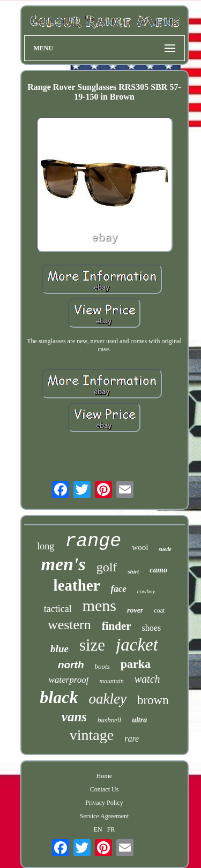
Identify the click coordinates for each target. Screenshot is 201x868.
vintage (92, 735)
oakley (107, 699)
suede (165, 549)
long (46, 546)
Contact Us (105, 789)
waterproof (68, 680)
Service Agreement (105, 816)
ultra (139, 720)
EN (98, 829)
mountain (111, 681)
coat (159, 610)
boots (102, 666)
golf (107, 567)
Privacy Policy (104, 803)
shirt (133, 571)
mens (99, 605)
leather (77, 585)
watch (147, 679)
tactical (58, 609)
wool (140, 547)
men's (64, 564)
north (71, 665)
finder (117, 626)
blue (59, 649)
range (93, 541)
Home (104, 776)
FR (111, 829)
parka (136, 664)
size (92, 645)
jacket (137, 645)
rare (132, 739)
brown (153, 700)
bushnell (109, 720)
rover (135, 610)
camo (158, 570)
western (69, 625)
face (119, 589)
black (59, 697)
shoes (152, 628)
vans (74, 717)
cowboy (146, 591)
